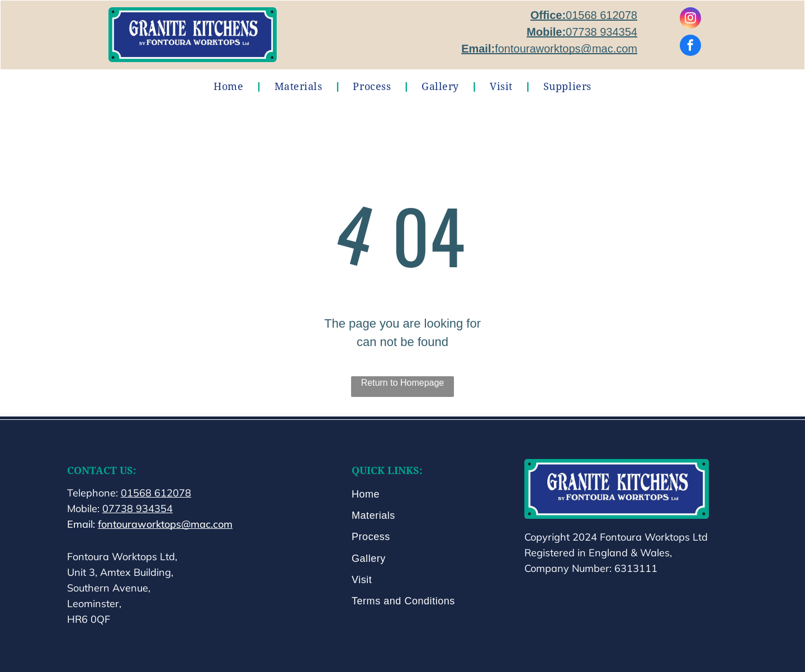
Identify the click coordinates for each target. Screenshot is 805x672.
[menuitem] (230, 86)
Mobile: (546, 32)
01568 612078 (602, 15)
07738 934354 (602, 32)
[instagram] (690, 19)
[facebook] (690, 47)
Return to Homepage (403, 383)
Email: (478, 49)
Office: (548, 15)
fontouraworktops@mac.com (566, 49)
